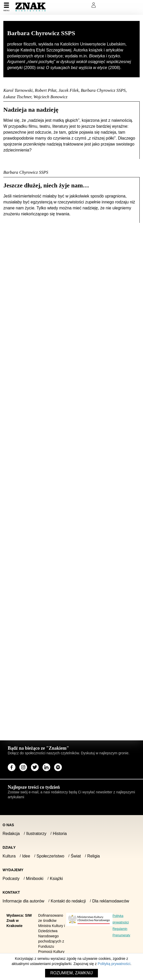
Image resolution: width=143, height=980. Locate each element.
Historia (60, 834)
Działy (9, 847)
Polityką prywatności (114, 964)
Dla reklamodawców (111, 901)
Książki (56, 879)
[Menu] (6, 7)
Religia (94, 856)
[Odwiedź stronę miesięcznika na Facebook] (12, 767)
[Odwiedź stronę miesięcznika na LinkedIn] (46, 767)
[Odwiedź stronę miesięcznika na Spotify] (58, 767)
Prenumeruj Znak (68, 5)
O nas (8, 825)
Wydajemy (13, 870)
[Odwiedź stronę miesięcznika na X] (35, 767)
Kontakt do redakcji (68, 901)
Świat (76, 856)
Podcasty (11, 879)
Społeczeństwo (51, 856)
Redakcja (11, 834)
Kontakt (11, 892)
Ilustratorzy (36, 834)
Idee (26, 856)
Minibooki (35, 879)
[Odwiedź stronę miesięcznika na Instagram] (23, 767)
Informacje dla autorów (23, 901)
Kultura (9, 856)
